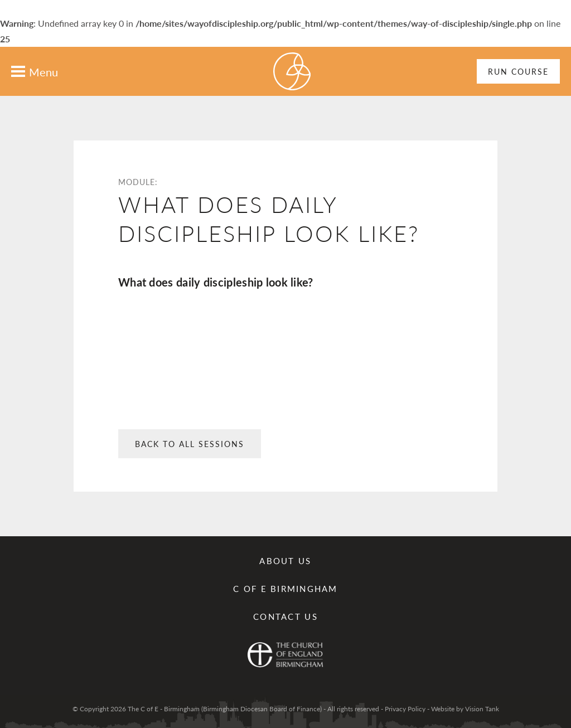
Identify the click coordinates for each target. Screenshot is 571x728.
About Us (285, 560)
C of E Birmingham (285, 588)
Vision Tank (482, 709)
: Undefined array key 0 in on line (285, 372)
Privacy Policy (405, 709)
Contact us (285, 616)
